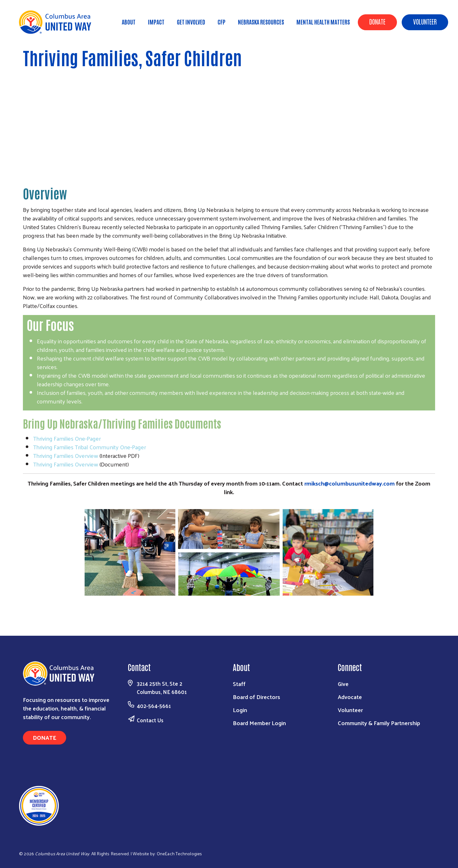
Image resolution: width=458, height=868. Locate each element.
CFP (222, 22)
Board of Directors (257, 697)
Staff (239, 684)
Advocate (350, 697)
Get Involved (191, 22)
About (129, 22)
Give (343, 684)
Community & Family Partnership (379, 723)
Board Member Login (259, 723)
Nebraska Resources (261, 22)
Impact (156, 22)
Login (240, 710)
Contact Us (150, 720)
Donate (377, 21)
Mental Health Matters (323, 22)
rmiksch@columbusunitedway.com (350, 483)
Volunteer (425, 21)
